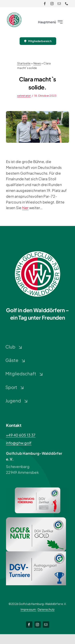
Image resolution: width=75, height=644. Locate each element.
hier (25, 208)
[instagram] (52, 4)
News (37, 63)
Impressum (28, 609)
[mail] (59, 4)
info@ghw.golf (19, 443)
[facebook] (45, 4)
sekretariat (24, 96)
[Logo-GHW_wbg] (14, 14)
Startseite (24, 63)
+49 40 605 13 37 (21, 435)
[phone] (67, 4)
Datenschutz (46, 609)
